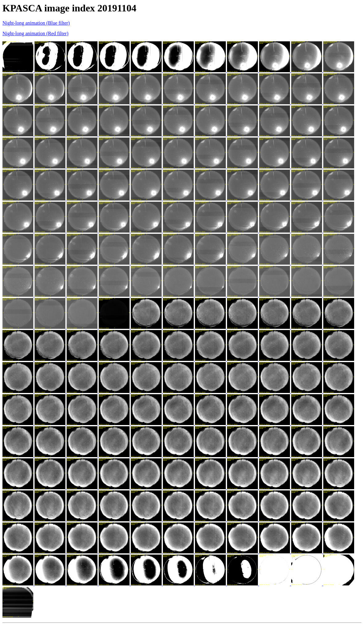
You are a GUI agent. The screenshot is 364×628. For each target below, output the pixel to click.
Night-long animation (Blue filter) (36, 23)
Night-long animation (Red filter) (35, 33)
